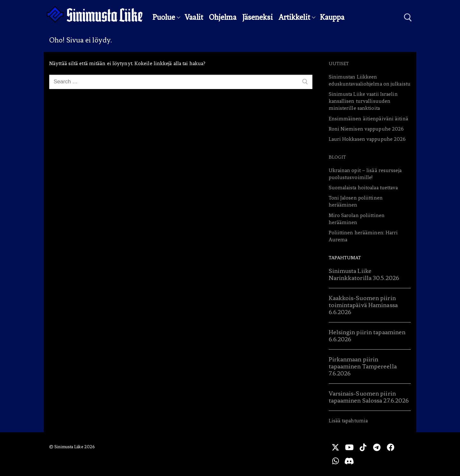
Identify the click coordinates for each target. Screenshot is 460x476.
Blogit (337, 157)
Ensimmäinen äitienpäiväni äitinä (368, 119)
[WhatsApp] (335, 461)
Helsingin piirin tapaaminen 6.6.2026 (367, 336)
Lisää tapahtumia (348, 421)
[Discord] (349, 461)
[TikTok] (363, 447)
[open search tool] (408, 18)
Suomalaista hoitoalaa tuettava (363, 188)
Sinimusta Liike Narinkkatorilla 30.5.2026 (364, 274)
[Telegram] (377, 447)
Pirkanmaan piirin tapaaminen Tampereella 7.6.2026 (363, 366)
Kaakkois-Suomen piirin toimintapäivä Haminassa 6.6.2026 (363, 305)
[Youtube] (349, 447)
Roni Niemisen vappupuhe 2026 (366, 129)
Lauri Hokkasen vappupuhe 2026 (367, 139)
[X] (335, 447)
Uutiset (339, 64)
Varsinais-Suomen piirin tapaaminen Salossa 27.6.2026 (369, 397)
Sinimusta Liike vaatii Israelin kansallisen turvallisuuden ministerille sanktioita (363, 101)
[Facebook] (391, 447)
